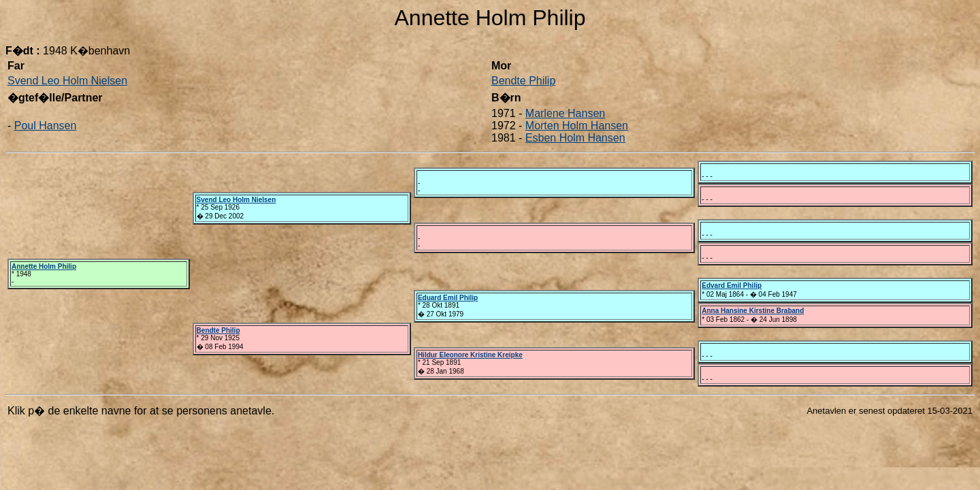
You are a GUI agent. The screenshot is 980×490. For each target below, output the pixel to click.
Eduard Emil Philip (448, 298)
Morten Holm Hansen (577, 126)
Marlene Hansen (565, 113)
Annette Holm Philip (44, 266)
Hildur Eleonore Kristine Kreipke (470, 355)
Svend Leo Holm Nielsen (67, 81)
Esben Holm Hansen (575, 138)
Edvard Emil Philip (732, 285)
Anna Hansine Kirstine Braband (753, 311)
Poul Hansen (46, 126)
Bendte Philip (523, 81)
